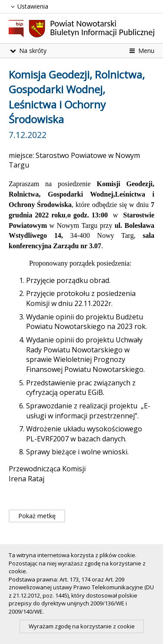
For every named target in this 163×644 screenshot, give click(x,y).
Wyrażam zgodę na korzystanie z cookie (82, 626)
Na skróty (28, 51)
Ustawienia (28, 6)
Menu (141, 51)
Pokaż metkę (37, 516)
